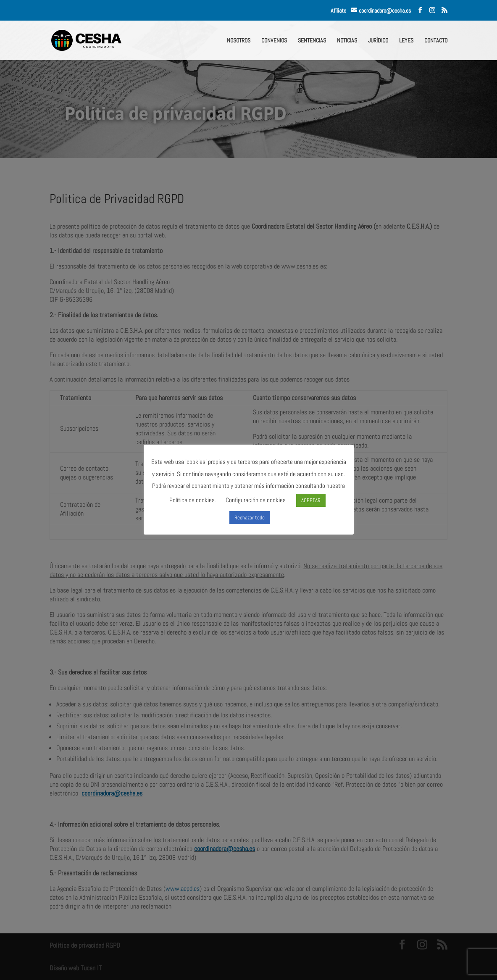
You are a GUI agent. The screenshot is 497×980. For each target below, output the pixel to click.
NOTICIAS (347, 41)
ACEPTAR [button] (311, 500)
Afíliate (341, 11)
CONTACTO (436, 41)
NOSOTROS (239, 41)
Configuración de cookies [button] (256, 500)
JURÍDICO (378, 41)
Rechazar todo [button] (250, 518)
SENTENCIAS (312, 41)
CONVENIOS (274, 41)
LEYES (406, 41)
